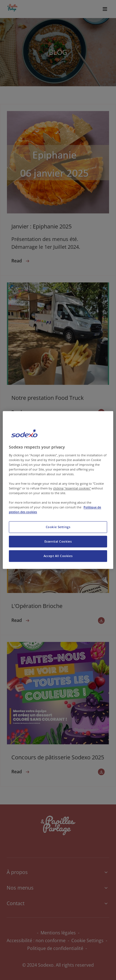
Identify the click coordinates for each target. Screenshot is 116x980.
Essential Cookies (58, 542)
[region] (58, 490)
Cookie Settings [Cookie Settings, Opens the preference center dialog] (58, 527)
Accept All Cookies (58, 556)
